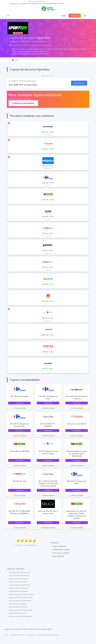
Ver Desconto (19, 403)
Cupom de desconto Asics (18, 613)
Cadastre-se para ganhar (23, 103)
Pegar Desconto (79, 83)
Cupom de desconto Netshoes (19, 585)
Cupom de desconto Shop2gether (21, 616)
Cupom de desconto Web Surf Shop (21, 594)
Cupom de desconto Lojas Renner (21, 598)
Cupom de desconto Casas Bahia (20, 610)
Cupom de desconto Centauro (19, 575)
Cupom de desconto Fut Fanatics (20, 601)
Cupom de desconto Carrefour (19, 572)
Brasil (15, 60)
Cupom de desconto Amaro (18, 591)
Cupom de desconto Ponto (18, 607)
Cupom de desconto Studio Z (19, 579)
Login (64, 16)
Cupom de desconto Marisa (18, 588)
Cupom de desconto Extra (18, 604)
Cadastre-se (75, 16)
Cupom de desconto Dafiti (18, 582)
